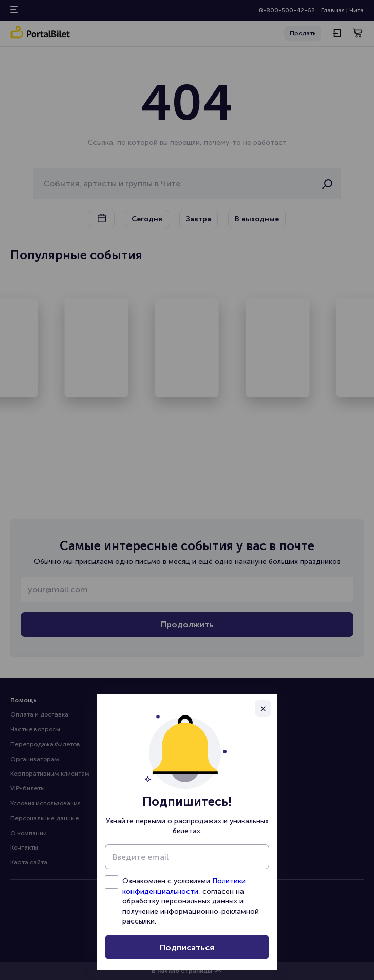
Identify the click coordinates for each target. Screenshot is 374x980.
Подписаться (187, 947)
